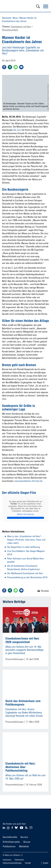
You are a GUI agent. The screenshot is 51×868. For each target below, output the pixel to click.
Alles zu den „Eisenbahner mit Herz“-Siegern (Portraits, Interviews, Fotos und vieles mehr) (26, 540)
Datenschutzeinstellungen (12, 863)
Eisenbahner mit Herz (21, 27)
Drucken (45, 591)
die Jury (17, 130)
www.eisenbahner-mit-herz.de (28, 481)
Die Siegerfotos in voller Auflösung (24, 547)
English (46, 863)
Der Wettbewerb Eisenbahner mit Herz (25, 573)
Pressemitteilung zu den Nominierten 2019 (27, 577)
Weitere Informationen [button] (26, 514)
